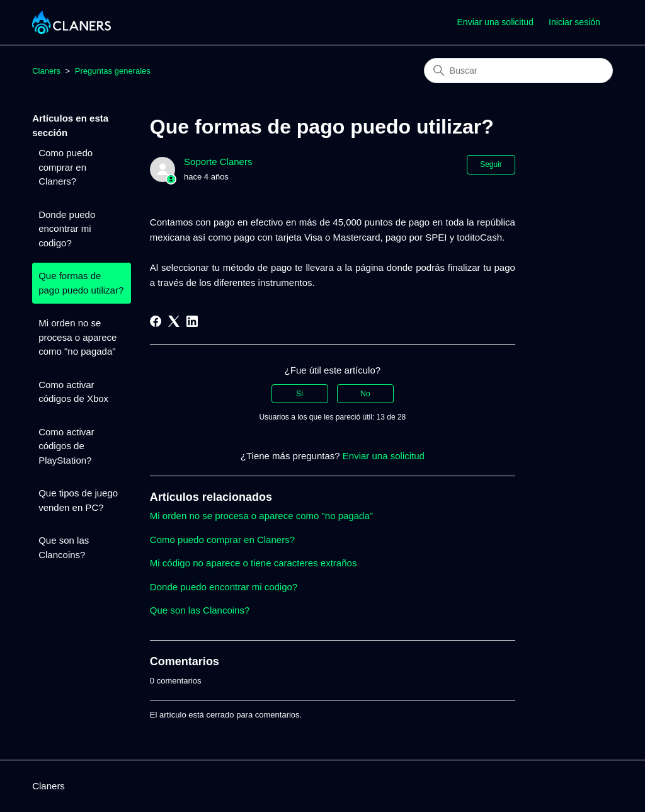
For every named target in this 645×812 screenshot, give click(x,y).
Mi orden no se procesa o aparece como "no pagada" (77, 337)
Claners (46, 71)
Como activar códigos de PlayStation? (66, 446)
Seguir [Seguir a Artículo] (491, 164)
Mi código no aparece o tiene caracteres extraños (254, 563)
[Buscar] (518, 71)
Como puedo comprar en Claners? (66, 167)
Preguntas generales (113, 71)
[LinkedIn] (192, 321)
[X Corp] (174, 321)
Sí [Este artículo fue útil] (300, 394)
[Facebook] (156, 321)
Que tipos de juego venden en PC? (78, 500)
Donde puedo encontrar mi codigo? (67, 229)
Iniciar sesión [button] (574, 22)
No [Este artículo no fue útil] (365, 394)
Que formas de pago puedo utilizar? (81, 283)
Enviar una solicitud (495, 22)
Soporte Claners (218, 162)
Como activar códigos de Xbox (73, 392)
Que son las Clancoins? (64, 547)
